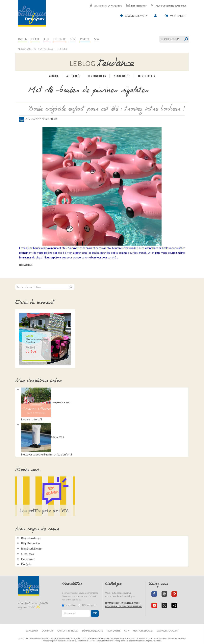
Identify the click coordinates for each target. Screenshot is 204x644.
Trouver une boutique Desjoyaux (170, 6)
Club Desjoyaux (136, 16)
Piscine (85, 39)
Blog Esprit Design (32, 548)
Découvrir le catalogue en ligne (124, 606)
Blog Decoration (31, 543)
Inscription (69, 605)
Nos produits (147, 76)
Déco (35, 39)
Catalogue (46, 49)
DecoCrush (28, 559)
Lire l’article (26, 265)
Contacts (48, 631)
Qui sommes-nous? (68, 631)
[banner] (32, 13)
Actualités (73, 76)
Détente (60, 39)
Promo (62, 49)
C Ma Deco (28, 554)
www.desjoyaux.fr (168, 631)
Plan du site (114, 631)
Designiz (26, 564)
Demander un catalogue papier (123, 603)
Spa (97, 39)
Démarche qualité (93, 631)
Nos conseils (122, 76)
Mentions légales (143, 631)
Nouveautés (27, 49)
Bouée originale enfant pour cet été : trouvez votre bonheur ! (107, 109)
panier (178, 16)
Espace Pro (32, 631)
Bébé (73, 39)
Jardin (23, 39)
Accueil (54, 76)
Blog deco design (31, 538)
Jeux (46, 39)
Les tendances (97, 76)
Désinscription (87, 605)
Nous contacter (139, 6)
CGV (127, 631)
